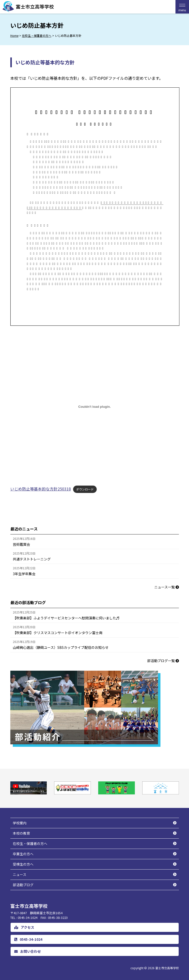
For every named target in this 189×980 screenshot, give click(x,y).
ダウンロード (85, 489)
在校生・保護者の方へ (30, 844)
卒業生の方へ (23, 854)
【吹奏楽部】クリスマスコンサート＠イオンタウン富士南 (58, 633)
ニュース (20, 874)
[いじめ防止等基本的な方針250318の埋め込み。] (95, 407)
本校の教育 (21, 833)
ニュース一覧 (167, 587)
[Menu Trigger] (182, 7)
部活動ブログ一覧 (163, 661)
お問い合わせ (28, 951)
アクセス (24, 927)
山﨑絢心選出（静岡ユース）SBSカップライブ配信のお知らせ (61, 647)
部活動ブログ (23, 885)
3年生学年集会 (24, 574)
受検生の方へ (23, 864)
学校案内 (20, 823)
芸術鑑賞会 (21, 544)
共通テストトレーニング (32, 559)
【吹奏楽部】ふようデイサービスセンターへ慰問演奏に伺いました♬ (66, 618)
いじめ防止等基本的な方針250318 (41, 489)
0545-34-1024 (28, 939)
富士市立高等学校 (167, 968)
